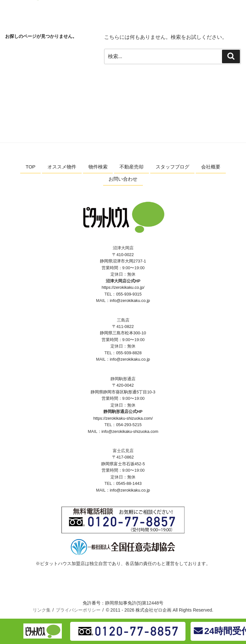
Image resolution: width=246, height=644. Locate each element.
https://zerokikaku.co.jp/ (123, 287)
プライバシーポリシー (78, 610)
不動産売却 (131, 167)
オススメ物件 (62, 167)
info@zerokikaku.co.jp (130, 301)
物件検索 (98, 167)
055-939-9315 (129, 294)
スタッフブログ (172, 167)
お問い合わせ (123, 179)
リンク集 (42, 610)
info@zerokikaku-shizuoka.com (130, 431)
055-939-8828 (129, 353)
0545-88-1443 (129, 483)
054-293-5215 (129, 425)
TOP (31, 167)
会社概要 (211, 167)
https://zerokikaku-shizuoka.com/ (123, 418)
